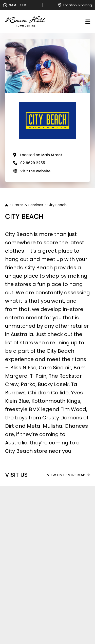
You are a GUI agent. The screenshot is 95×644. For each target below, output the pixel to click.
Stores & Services (28, 205)
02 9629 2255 (33, 163)
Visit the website (35, 171)
